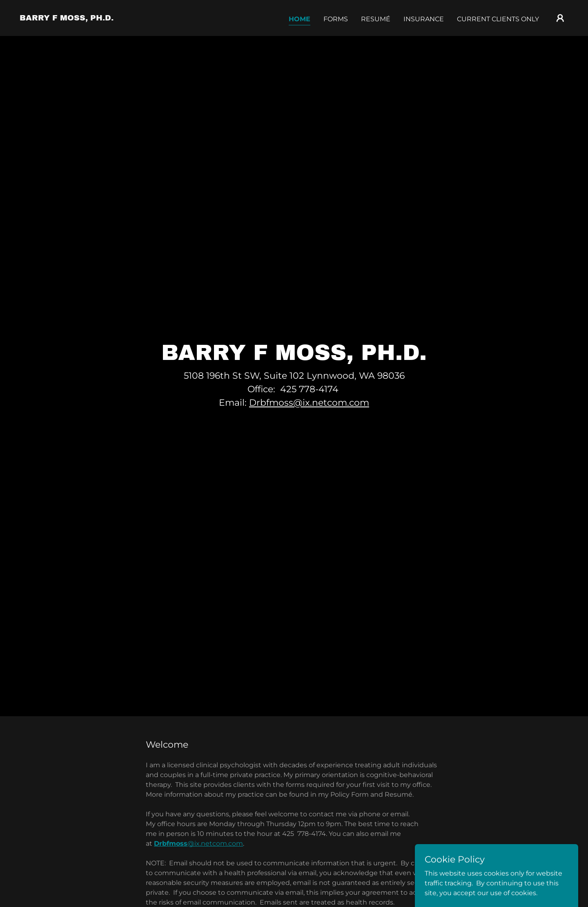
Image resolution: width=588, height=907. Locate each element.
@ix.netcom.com (198, 843)
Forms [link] (336, 19)
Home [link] (300, 19)
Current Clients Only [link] (498, 19)
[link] (67, 18)
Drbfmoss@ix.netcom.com (309, 403)
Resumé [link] (376, 19)
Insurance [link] (424, 19)
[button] (560, 18)
